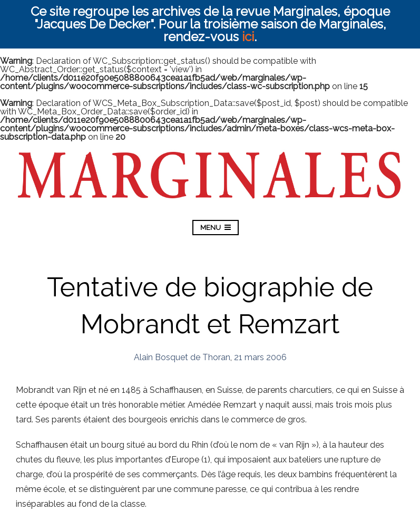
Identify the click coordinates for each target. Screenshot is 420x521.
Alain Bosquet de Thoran (182, 357)
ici (248, 37)
